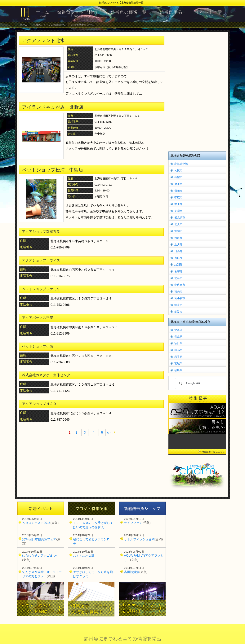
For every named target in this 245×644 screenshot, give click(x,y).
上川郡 (178, 244)
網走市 (178, 305)
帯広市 (178, 197)
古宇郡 (178, 271)
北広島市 (180, 285)
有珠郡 (178, 258)
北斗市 (178, 278)
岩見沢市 (180, 217)
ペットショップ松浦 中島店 (53, 170)
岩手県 (178, 357)
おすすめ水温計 (84, 556)
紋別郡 (178, 265)
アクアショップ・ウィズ (41, 260)
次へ (109, 433)
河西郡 (178, 238)
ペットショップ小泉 (38, 346)
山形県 (178, 350)
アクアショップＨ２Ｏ (39, 404)
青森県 (178, 337)
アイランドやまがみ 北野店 (53, 107)
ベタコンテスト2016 (36, 523)
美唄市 (178, 211)
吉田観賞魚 (132, 572)
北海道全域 (181, 164)
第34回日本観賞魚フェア (39, 539)
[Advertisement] (197, 91)
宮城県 (178, 363)
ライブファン (133, 523)
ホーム (24, 25)
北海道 (178, 330)
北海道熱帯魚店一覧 (83, 25)
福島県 (178, 370)
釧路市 (178, 312)
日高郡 (178, 251)
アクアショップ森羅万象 (41, 232)
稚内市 (178, 291)
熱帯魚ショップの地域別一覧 (49, 25)
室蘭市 (178, 231)
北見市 (178, 224)
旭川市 (178, 184)
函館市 (178, 177)
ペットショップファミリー (43, 289)
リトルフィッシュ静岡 (139, 539)
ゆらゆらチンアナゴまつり (41, 556)
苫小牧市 (180, 298)
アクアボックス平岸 (38, 318)
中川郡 (178, 204)
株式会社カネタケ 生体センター (48, 375)
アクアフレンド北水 (43, 40)
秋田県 (178, 343)
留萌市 (178, 191)
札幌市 (178, 170)
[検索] (197, 383)
